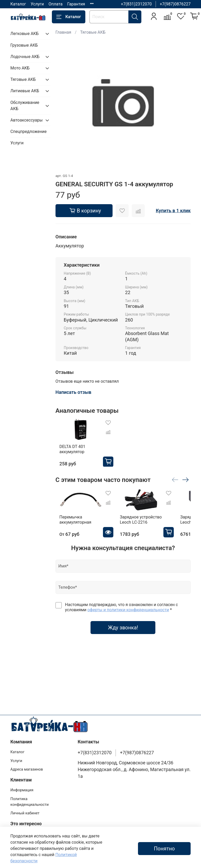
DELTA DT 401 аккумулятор (81, 451)
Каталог (18, 4)
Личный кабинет (25, 813)
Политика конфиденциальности (30, 802)
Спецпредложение (29, 131)
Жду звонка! (123, 633)
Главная (63, 32)
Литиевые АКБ (25, 91)
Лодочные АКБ (25, 57)
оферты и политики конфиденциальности (128, 615)
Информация (22, 790)
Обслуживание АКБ (25, 106)
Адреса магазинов (27, 769)
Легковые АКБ (25, 34)
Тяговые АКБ (93, 32)
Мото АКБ (20, 68)
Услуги (37, 4)
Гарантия (76, 4)
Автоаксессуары (26, 120)
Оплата (56, 4)
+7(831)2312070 (136, 4)
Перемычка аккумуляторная (71, 525)
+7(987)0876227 (175, 4)
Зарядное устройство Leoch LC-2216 (147, 525)
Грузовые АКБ (24, 45)
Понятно (164, 849)
